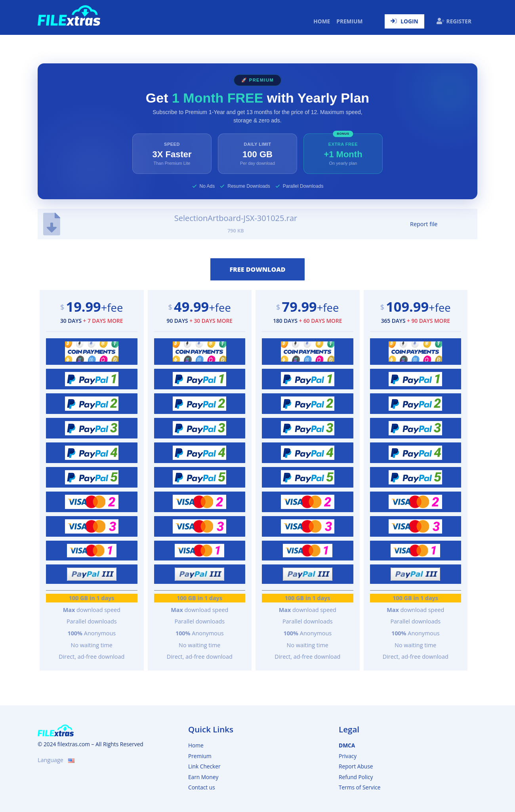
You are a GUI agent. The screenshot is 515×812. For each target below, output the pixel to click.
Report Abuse (356, 766)
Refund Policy (356, 777)
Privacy (348, 756)
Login (404, 21)
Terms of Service (360, 787)
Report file (424, 224)
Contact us (202, 787)
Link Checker (204, 766)
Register (454, 21)
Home (323, 21)
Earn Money (203, 777)
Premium (349, 21)
